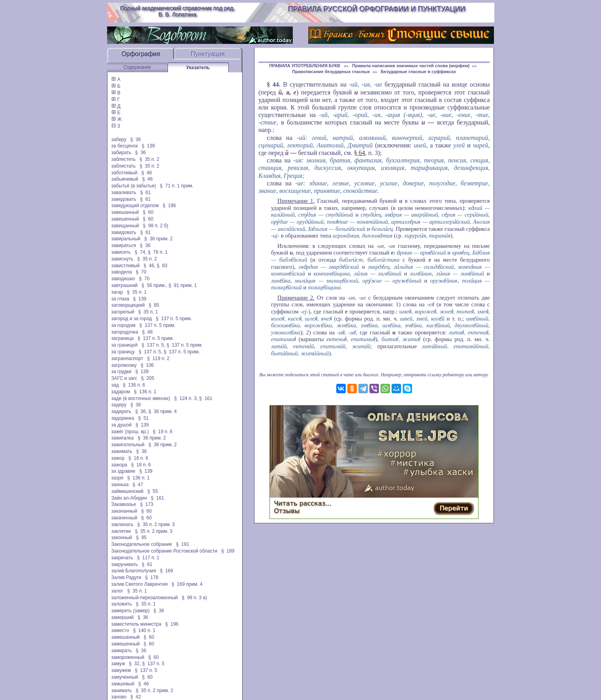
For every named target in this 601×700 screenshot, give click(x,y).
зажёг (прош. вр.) (130, 432)
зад (115, 385)
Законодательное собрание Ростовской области (164, 551)
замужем (121, 670)
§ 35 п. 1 (137, 292)
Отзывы (287, 511)
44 (276, 84)
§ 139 (148, 146)
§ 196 (169, 206)
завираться (124, 245)
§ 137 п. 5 (154, 664)
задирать (122, 411)
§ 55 (153, 491)
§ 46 (147, 173)
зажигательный (128, 445)
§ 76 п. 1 (158, 252)
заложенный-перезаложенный (145, 598)
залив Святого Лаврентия (140, 584)
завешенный (125, 219)
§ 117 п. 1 (148, 558)
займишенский (127, 491)
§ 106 (147, 365)
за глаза (120, 299)
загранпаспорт (127, 358)
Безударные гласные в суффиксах (418, 72)
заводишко (123, 279)
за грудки (122, 372)
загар (117, 292)
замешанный (126, 637)
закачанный (124, 511)
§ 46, (149, 266)
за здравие (123, 471)
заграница (123, 338)
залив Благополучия (134, 571)
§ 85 (154, 305)
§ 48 (147, 332)
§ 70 (141, 272)
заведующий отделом (135, 206)
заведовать (124, 199)
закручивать (125, 564)
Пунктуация (208, 54)
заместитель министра (137, 624)
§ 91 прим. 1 (183, 285)
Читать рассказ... (302, 503)
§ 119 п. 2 (158, 358)
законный (122, 538)
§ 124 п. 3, (186, 398)
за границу (123, 352)
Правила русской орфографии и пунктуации (376, 9)
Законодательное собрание (142, 544)
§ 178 (152, 577)
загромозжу (124, 365)
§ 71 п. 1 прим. (177, 186)
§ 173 (146, 504)
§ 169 (167, 571)
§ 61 (146, 192)
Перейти (454, 508)
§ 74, (141, 252)
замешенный (126, 644)
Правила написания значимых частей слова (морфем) (411, 66)
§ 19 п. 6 (163, 432)
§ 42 (136, 697)
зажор (118, 458)
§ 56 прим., (154, 285)
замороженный (128, 657)
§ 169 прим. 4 (187, 584)
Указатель (198, 68)
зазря (118, 478)
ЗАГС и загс (124, 378)
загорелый (123, 312)
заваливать (124, 192)
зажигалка (123, 438)
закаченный (124, 518)
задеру (119, 405)
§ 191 (182, 544)
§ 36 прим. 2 (158, 239)
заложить (122, 604)
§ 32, (135, 664)
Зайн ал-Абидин (129, 498)
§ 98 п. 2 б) (156, 226)
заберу (119, 140)
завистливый (126, 266)
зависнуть (122, 259)
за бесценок (125, 146)
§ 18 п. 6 (138, 458)
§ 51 (144, 418)
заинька (120, 485)
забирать (122, 153)
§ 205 (148, 378)
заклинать (122, 525)
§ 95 (141, 538)
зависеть (121, 252)
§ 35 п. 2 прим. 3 (156, 525)
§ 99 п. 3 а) (194, 598)
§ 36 (136, 140)
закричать (122, 558)
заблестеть (124, 159)
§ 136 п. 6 (134, 385)
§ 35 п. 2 (149, 159)
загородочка (125, 332)
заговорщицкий (128, 305)
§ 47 (138, 485)
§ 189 (228, 551)
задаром (121, 392)
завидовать (124, 232)
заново (119, 697)
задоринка (123, 418)
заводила (122, 272)
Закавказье (124, 504)
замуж (118, 664)
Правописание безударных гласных (331, 72)
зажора (119, 465)
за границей (125, 345)
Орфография (141, 54)
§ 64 (360, 153)
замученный (125, 677)
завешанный (125, 212)
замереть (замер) (131, 611)
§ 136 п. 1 (145, 392)
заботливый (124, 173)
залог (117, 591)
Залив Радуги (126, 577)
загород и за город (132, 319)
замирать (122, 651)
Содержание (137, 67)
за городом (123, 325)
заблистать (124, 166)
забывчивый (125, 179)
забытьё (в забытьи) (134, 186)
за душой (122, 425)
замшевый (123, 684)
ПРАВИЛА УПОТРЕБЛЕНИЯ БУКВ (305, 66)
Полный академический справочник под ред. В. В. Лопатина (177, 11)
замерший (123, 617)
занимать (122, 691)
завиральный (126, 239)
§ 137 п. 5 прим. (174, 319)
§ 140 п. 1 (144, 630)
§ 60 (148, 212)
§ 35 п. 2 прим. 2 (154, 691)
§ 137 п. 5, (153, 345)
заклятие (121, 531)
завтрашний (125, 285)
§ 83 (162, 266)
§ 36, (141, 411)
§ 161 (206, 398)
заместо (120, 630)
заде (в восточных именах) (141, 398)
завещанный (125, 226)
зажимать (122, 451)
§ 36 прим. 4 (163, 411)
